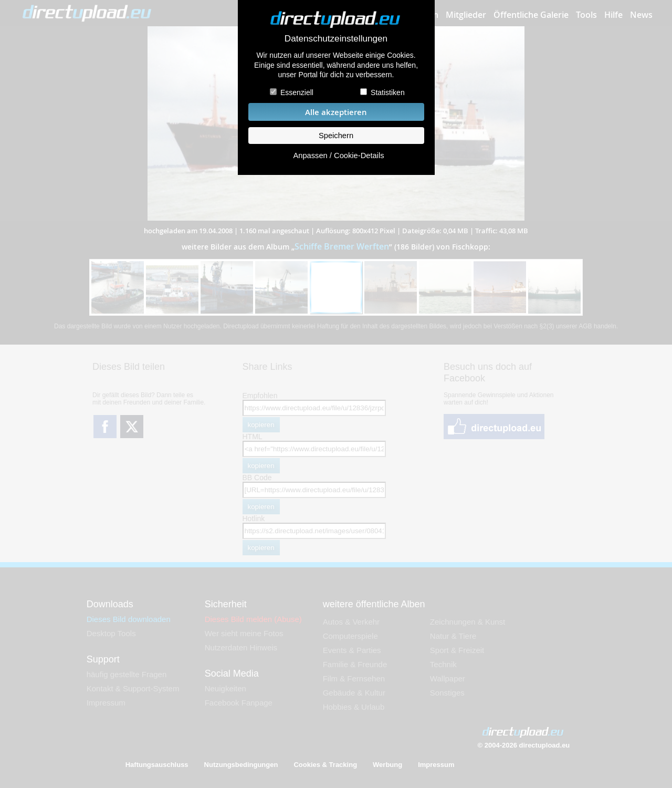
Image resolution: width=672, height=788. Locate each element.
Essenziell (297, 92)
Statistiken (388, 92)
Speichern (336, 136)
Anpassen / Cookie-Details (338, 155)
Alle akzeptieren (336, 112)
